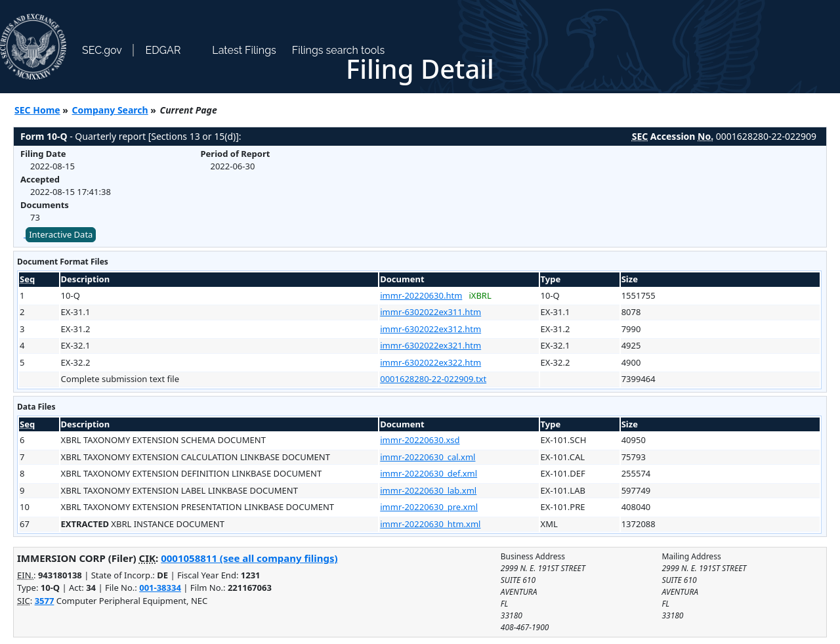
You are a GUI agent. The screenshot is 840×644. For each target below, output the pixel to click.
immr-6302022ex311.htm (430, 312)
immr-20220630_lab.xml (428, 490)
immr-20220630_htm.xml (430, 524)
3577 (45, 601)
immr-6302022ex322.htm (430, 362)
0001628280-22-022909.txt (433, 379)
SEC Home (37, 110)
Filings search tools (339, 50)
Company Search (110, 110)
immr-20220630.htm (421, 295)
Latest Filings (244, 50)
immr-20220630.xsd (420, 440)
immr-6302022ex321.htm (430, 345)
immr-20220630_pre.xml (429, 507)
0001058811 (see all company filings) (249, 558)
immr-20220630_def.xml (429, 473)
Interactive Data (61, 234)
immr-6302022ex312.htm (430, 329)
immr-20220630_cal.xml (428, 457)
